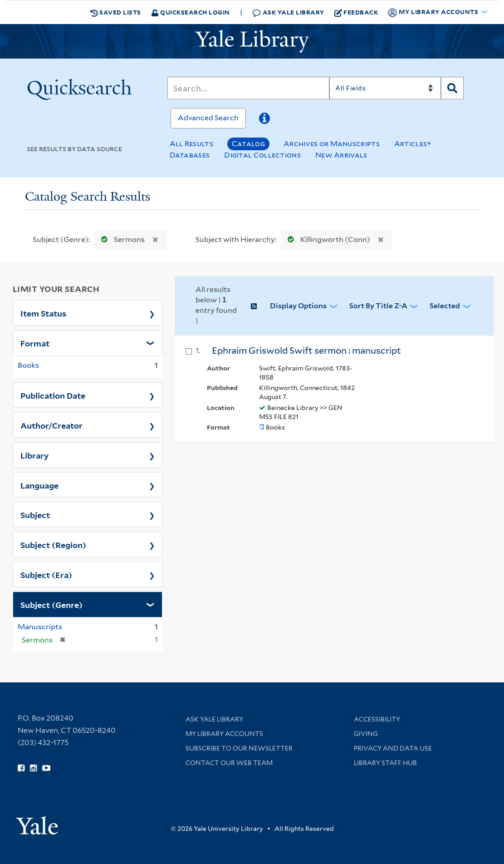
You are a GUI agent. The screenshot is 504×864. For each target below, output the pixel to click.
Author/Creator (51, 425)
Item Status (43, 313)
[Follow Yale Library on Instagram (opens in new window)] (33, 768)
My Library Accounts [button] (434, 12)
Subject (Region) (53, 544)
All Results (191, 144)
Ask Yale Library (288, 12)
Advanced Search (208, 118)
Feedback (356, 12)
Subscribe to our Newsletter (239, 748)
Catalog (248, 144)
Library (35, 455)
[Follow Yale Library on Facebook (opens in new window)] (21, 768)
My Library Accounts (224, 734)
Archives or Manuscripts (332, 144)
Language (39, 485)
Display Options (298, 306)
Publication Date (53, 395)
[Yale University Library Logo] (252, 41)
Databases (190, 155)
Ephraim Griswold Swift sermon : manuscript (306, 351)
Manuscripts (40, 627)
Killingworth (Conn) (327, 239)
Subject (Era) (46, 574)
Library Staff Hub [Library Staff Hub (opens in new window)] (385, 763)
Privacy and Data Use (393, 748)
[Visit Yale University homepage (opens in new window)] (37, 822)
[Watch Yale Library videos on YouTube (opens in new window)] (46, 768)
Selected (445, 306)
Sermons (121, 239)
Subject (35, 514)
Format (35, 343)
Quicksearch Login (191, 12)
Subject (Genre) (51, 604)
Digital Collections (262, 155)
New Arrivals (341, 155)
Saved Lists (116, 12)
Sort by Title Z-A (378, 306)
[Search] (249, 88)
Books (28, 365)
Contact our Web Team (229, 763)
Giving (366, 734)
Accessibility (377, 719)
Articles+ (413, 144)
